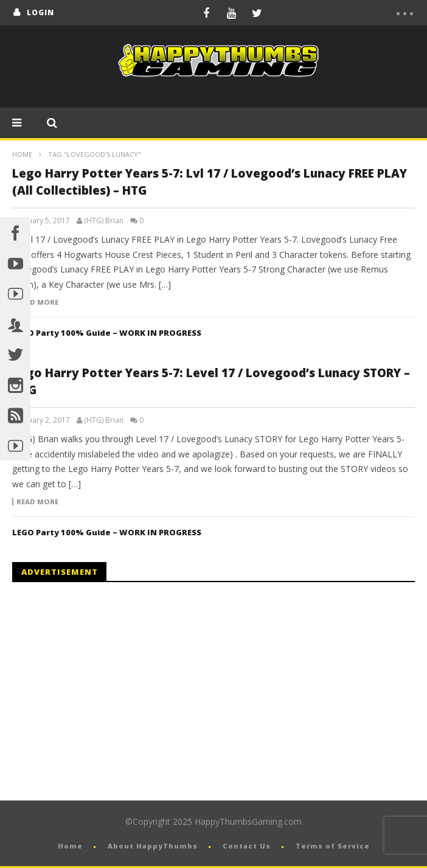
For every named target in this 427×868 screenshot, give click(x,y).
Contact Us (247, 846)
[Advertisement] (114, 692)
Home (22, 154)
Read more (37, 302)
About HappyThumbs (153, 846)
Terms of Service (333, 846)
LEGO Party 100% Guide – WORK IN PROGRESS (107, 333)
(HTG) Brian (104, 221)
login (40, 12)
